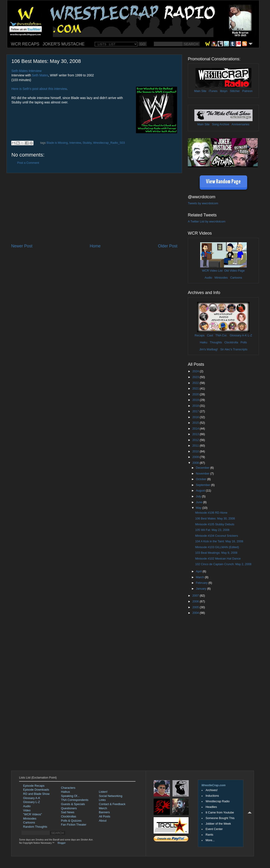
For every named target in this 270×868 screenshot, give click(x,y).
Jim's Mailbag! (208, 349)
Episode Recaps (34, 786)
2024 (196, 371)
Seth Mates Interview (26, 71)
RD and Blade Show (36, 794)
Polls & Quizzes (71, 821)
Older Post (168, 246)
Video (27, 810)
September (204, 485)
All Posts (105, 817)
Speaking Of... (70, 796)
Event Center (214, 829)
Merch (103, 808)
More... (210, 840)
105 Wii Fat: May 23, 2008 (212, 530)
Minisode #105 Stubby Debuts (215, 524)
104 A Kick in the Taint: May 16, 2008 (219, 541)
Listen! (103, 792)
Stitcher (235, 91)
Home (95, 246)
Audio (208, 278)
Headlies (211, 807)
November (203, 474)
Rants (209, 835)
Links (102, 800)
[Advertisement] (94, 208)
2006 (196, 601)
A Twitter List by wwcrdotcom (207, 222)
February (202, 583)
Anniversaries (240, 124)
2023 (196, 377)
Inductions (212, 796)
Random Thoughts (35, 827)
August (201, 491)
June (200, 502)
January (202, 589)
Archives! (212, 790)
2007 (196, 596)
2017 (196, 411)
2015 (196, 423)
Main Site (200, 91)
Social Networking (111, 796)
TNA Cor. (221, 335)
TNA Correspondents (75, 800)
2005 (196, 607)
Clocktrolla (231, 342)
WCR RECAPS (25, 44)
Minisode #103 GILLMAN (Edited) (217, 547)
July (199, 496)
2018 (196, 406)
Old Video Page (234, 271)
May (199, 508)
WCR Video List (212, 271)
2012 (196, 440)
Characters (68, 788)
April (199, 571)
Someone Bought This (220, 818)
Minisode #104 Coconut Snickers (216, 536)
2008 (196, 463)
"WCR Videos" (32, 814)
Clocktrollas (69, 817)
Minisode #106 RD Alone (211, 513)
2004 (196, 613)
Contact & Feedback (112, 804)
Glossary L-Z (31, 802)
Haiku (203, 342)
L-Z (250, 335)
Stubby (87, 143)
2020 (196, 394)
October (202, 479)
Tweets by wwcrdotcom (203, 203)
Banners (104, 812)
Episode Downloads (36, 790)
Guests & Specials (73, 804)
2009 (196, 457)
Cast (210, 335)
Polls (244, 342)
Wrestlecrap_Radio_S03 (109, 143)
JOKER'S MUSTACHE (64, 44)
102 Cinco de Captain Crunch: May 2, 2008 (223, 564)
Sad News (68, 812)
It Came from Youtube (220, 813)
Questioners (69, 808)
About (103, 821)
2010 (196, 451)
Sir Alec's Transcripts (234, 349)
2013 (196, 434)
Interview (75, 143)
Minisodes (221, 278)
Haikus (66, 792)
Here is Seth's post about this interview (39, 89)
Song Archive (221, 124)
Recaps (200, 335)
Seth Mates (40, 75)
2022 (196, 383)
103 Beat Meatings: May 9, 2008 (216, 553)
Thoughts (216, 342)
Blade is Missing (57, 143)
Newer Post (22, 246)
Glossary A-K (238, 335)
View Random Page (223, 182)
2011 (196, 446)
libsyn (224, 91)
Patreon (247, 91)
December (203, 468)
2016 (196, 417)
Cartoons (236, 278)
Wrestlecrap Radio (218, 801)
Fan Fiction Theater (74, 825)
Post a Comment (28, 163)
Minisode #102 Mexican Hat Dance (218, 559)
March (201, 577)
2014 (196, 429)
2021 (196, 389)
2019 (196, 400)
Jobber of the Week (218, 824)
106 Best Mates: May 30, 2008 (215, 519)
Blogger (62, 843)
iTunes (213, 91)
